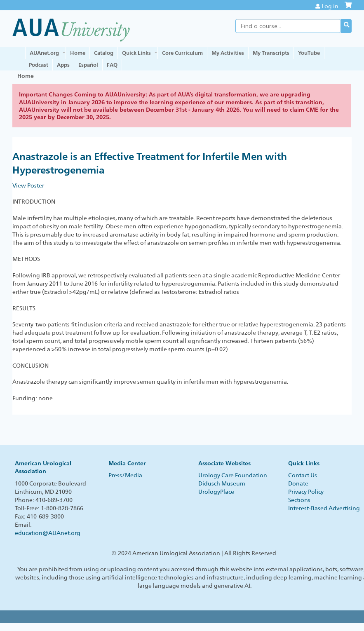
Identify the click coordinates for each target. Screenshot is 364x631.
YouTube (309, 53)
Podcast (39, 65)
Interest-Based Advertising (324, 508)
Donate (298, 483)
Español (88, 65)
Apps (63, 65)
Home (78, 53)
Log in (330, 6)
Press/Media (125, 475)
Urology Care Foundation (233, 475)
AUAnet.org (44, 53)
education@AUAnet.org (48, 533)
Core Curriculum (182, 53)
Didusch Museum (222, 483)
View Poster (28, 185)
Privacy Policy (306, 492)
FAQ (112, 65)
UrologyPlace (216, 492)
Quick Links (136, 53)
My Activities (228, 53)
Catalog (104, 53)
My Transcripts (271, 53)
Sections (299, 500)
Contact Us (303, 475)
